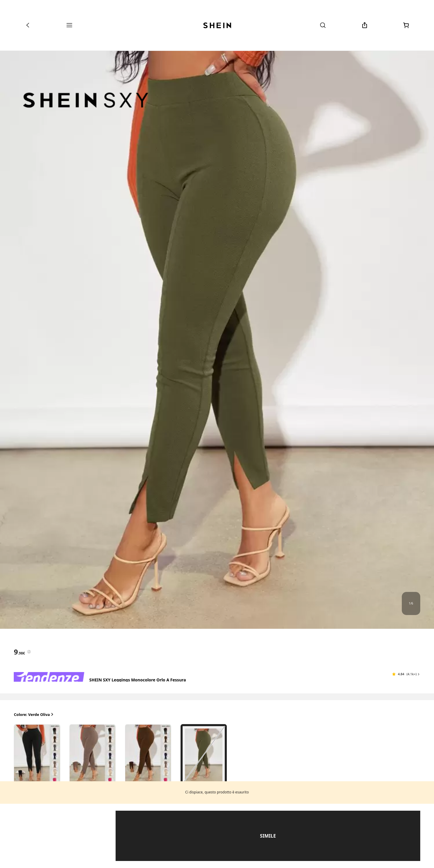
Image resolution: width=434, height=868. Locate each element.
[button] (406, 674)
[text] (19, 652)
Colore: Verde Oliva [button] (34, 715)
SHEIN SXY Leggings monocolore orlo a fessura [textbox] (138, 680)
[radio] (37, 755)
